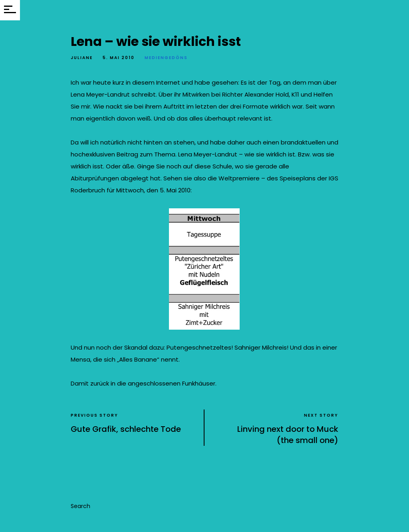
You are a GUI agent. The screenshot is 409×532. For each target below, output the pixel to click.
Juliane (82, 58)
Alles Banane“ (140, 359)
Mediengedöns (166, 58)
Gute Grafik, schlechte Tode (126, 429)
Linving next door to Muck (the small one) (288, 435)
